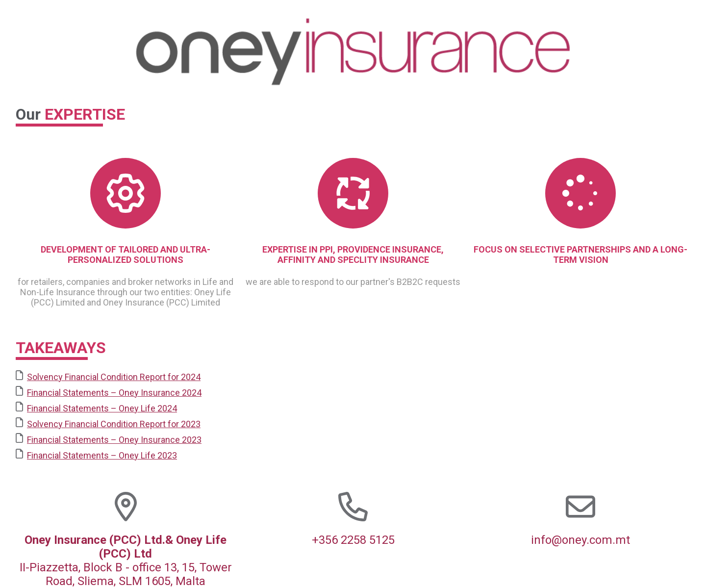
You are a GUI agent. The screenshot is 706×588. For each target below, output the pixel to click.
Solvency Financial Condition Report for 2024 (108, 376)
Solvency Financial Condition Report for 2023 (108, 423)
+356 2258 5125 (353, 540)
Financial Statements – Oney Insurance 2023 (109, 439)
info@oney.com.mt (580, 540)
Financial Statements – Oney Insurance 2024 (109, 392)
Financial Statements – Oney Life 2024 (96, 408)
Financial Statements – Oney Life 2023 (96, 455)
